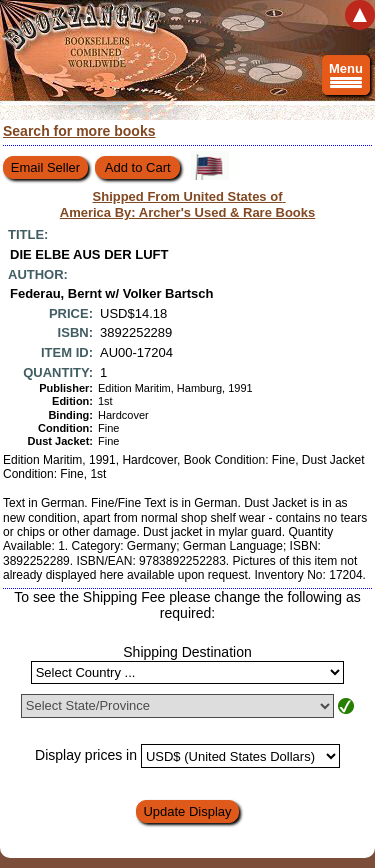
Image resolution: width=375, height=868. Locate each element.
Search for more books (79, 131)
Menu (346, 78)
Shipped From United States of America (188, 204)
